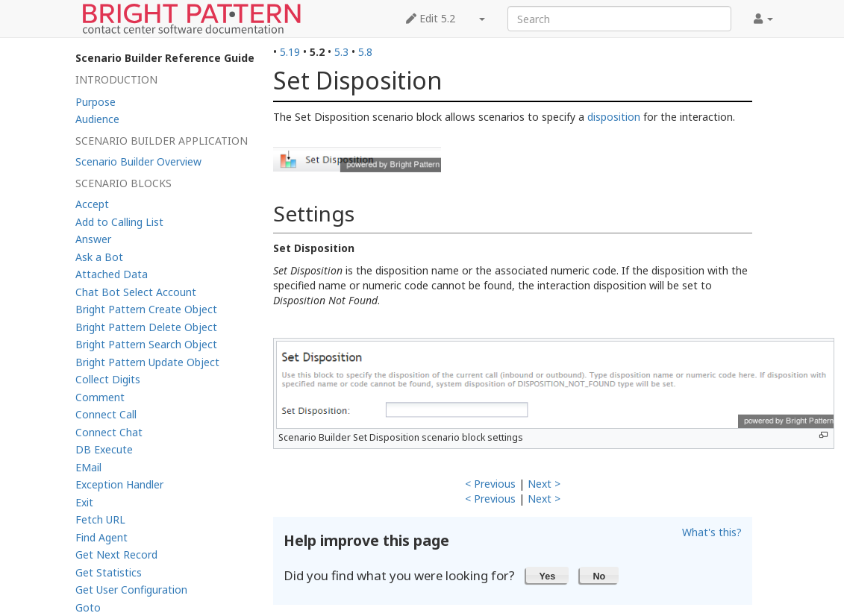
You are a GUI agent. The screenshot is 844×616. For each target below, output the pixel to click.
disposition (614, 117)
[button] (547, 575)
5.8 (365, 52)
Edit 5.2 (431, 18)
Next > (544, 484)
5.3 (341, 52)
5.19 (290, 52)
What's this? (712, 532)
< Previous (490, 484)
